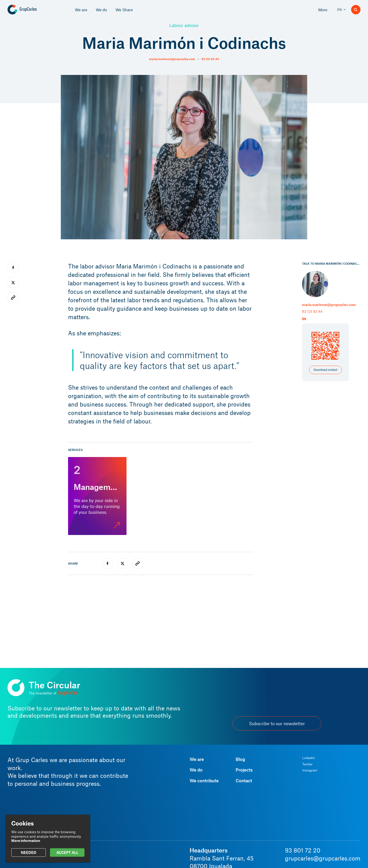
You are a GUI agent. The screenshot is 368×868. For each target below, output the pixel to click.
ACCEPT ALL (67, 852)
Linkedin (309, 758)
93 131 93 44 (210, 59)
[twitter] (123, 563)
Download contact (325, 370)
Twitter (307, 764)
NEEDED (29, 852)
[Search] (356, 10)
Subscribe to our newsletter (277, 723)
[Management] (97, 496)
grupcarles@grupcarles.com (323, 858)
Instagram (310, 770)
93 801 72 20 (303, 850)
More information (26, 841)
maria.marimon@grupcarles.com (172, 59)
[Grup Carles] (30, 10)
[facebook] (107, 563)
